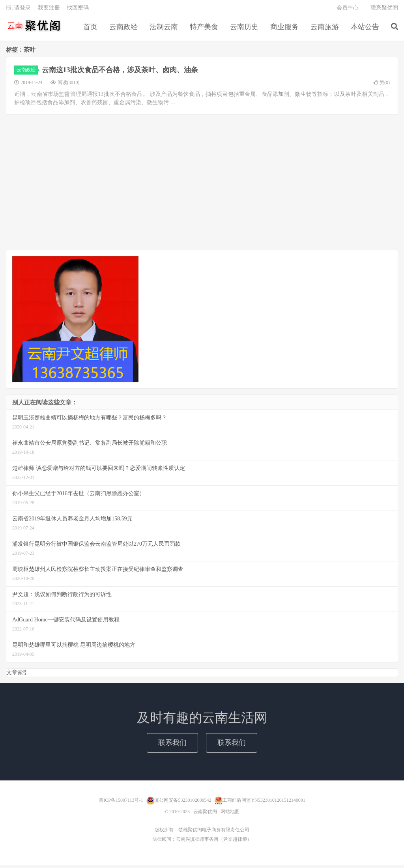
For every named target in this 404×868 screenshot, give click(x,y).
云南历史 (244, 29)
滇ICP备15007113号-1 (121, 803)
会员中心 (348, 10)
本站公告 (365, 29)
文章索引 (17, 676)
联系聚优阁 (384, 10)
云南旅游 (325, 29)
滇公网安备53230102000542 (183, 803)
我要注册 (49, 10)
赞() (382, 86)
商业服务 (284, 29)
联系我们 (172, 746)
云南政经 (123, 29)
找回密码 (78, 10)
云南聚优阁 (34, 28)
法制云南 (164, 29)
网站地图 (230, 814)
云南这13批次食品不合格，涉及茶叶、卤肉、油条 (120, 73)
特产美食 (204, 29)
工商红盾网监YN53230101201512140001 (264, 803)
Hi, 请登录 (18, 10)
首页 (90, 29)
